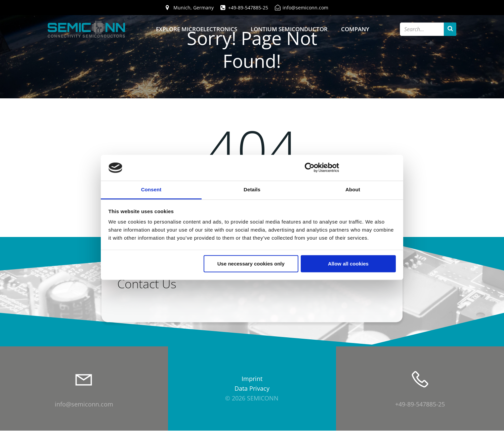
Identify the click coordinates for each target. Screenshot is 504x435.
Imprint (252, 383)
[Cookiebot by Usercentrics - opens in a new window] (310, 168)
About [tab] (353, 189)
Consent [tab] (151, 189)
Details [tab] (252, 189)
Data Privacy (252, 393)
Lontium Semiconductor (289, 29)
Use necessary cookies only (251, 264)
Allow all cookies (348, 264)
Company (355, 29)
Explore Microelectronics (197, 29)
